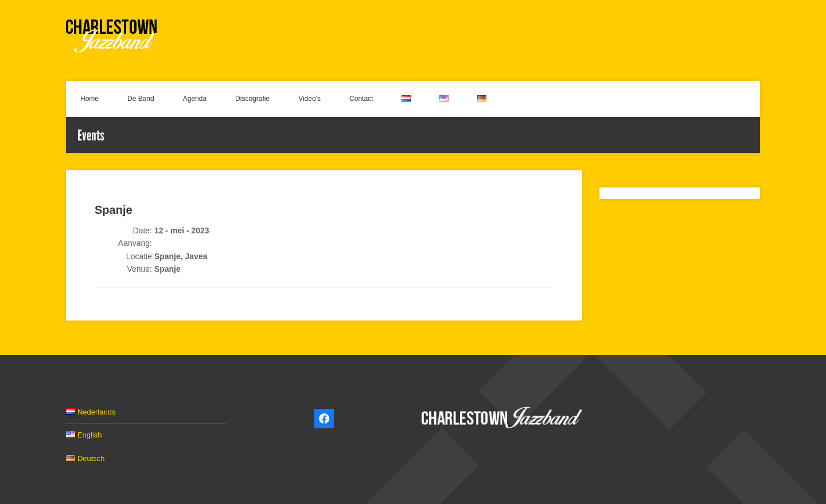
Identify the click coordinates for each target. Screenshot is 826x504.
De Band (141, 99)
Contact (361, 99)
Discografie (252, 99)
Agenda (195, 99)
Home (89, 99)
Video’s (309, 99)
